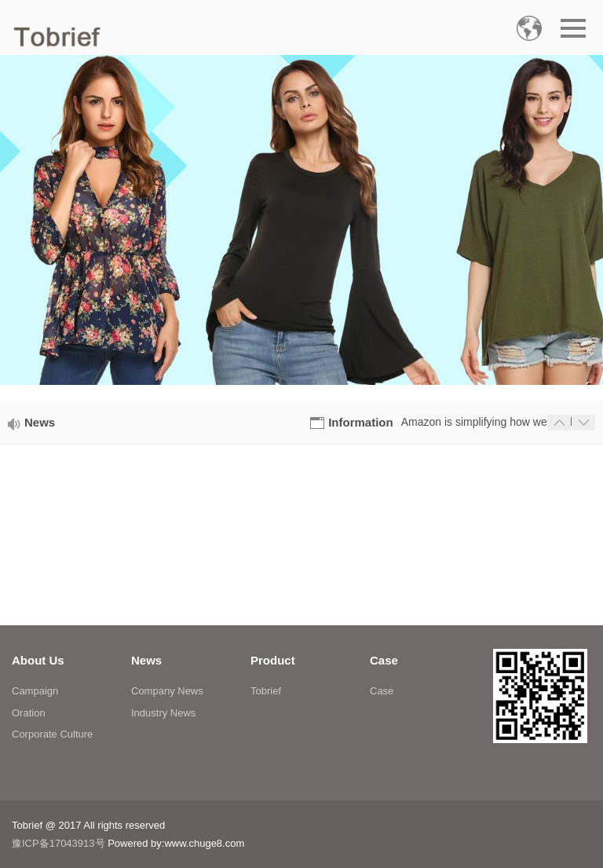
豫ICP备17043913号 (58, 843)
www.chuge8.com (204, 843)
